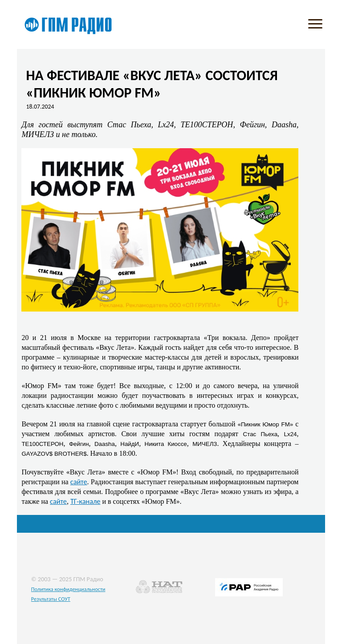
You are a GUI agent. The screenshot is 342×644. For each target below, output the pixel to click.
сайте (79, 482)
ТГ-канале (85, 501)
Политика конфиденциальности (68, 589)
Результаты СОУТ (51, 599)
